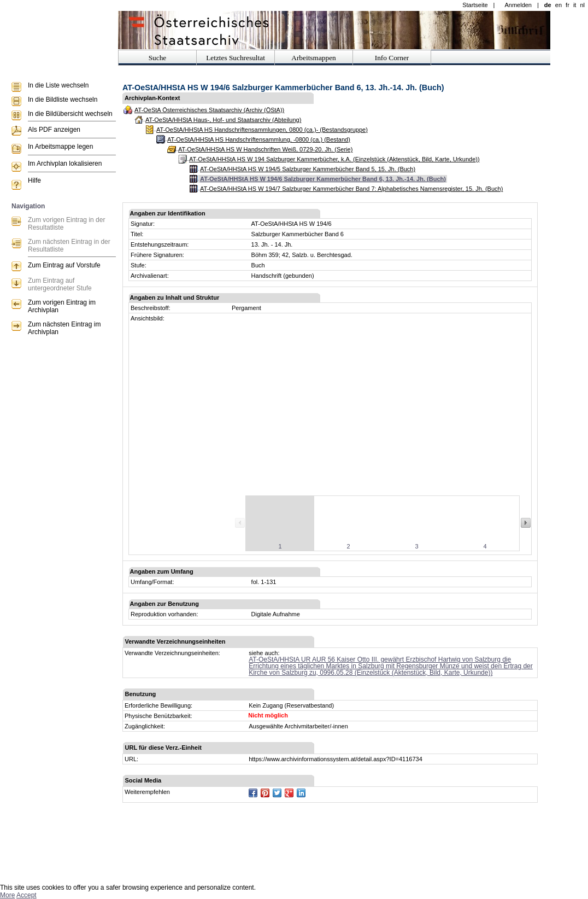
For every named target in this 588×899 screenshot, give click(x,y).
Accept (27, 895)
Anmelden (518, 5)
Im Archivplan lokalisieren (65, 164)
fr (568, 5)
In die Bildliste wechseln (63, 100)
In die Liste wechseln (58, 85)
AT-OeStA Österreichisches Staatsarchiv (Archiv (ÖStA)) (209, 110)
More (7, 895)
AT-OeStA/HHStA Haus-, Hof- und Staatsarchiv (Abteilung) (223, 120)
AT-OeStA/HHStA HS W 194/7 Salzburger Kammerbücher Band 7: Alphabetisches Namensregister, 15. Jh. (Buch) (351, 189)
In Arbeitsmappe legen (60, 147)
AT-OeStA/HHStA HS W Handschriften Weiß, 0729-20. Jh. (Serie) (265, 149)
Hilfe (34, 180)
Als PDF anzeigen (54, 130)
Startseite (475, 5)
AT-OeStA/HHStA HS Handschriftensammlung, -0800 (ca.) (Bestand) (259, 139)
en (558, 5)
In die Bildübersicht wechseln (70, 114)
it (575, 5)
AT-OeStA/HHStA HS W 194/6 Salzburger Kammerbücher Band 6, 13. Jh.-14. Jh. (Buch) (323, 179)
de (548, 5)
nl (582, 5)
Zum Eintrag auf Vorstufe (64, 265)
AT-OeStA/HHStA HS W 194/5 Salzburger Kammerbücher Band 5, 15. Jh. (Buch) (308, 169)
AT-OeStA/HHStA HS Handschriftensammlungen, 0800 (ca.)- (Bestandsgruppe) (262, 130)
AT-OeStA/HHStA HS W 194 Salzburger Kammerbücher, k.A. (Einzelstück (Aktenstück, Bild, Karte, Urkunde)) (334, 159)
